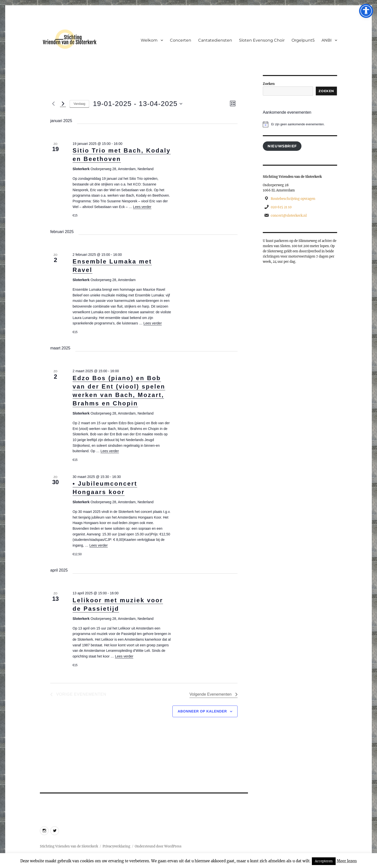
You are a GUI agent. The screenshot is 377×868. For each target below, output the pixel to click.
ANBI (327, 40)
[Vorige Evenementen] (53, 104)
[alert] (300, 124)
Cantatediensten (215, 40)
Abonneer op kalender (202, 711)
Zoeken (269, 84)
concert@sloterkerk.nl (289, 216)
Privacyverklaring (116, 846)
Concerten (181, 40)
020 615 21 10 (281, 207)
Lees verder (142, 207)
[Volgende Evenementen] (63, 104)
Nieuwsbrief (282, 146)
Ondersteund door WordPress (158, 846)
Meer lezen (347, 861)
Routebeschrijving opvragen (293, 199)
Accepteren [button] (324, 861)
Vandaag (79, 104)
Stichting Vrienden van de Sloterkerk (69, 846)
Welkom (149, 40)
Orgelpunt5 (303, 40)
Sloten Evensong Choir (262, 40)
